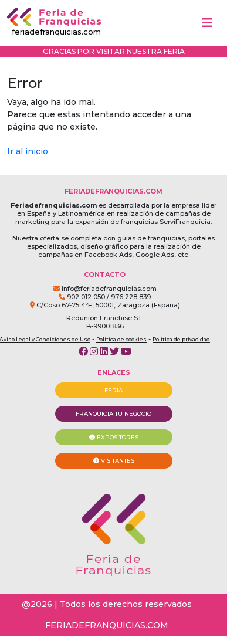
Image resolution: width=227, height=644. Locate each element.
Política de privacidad (181, 339)
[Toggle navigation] (207, 23)
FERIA (113, 390)
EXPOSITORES (114, 437)
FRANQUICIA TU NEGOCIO (113, 414)
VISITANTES (114, 461)
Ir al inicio (28, 151)
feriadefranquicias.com (54, 22)
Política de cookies (121, 339)
